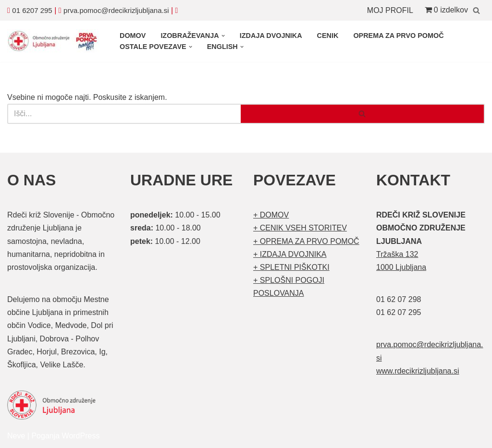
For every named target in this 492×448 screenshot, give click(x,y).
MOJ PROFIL (390, 10)
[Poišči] (476, 10)
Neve (16, 436)
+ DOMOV (271, 215)
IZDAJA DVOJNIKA (271, 36)
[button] (223, 36)
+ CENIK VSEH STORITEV (300, 228)
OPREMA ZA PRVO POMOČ (398, 36)
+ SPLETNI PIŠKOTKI (291, 267)
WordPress (81, 436)
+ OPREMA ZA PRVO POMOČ (306, 241)
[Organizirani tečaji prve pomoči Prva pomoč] (55, 41)
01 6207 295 (32, 10)
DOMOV (133, 36)
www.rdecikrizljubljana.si (418, 371)
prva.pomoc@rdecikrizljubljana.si (116, 10)
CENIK (328, 36)
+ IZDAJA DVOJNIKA (290, 254)
